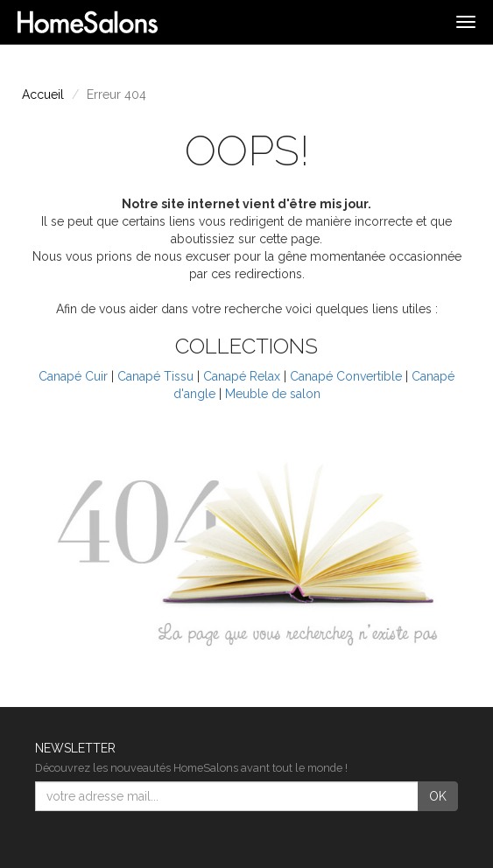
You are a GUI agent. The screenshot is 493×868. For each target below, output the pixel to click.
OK (438, 796)
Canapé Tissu (155, 376)
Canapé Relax (242, 376)
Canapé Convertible (346, 376)
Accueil (43, 94)
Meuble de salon (273, 394)
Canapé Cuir (73, 376)
